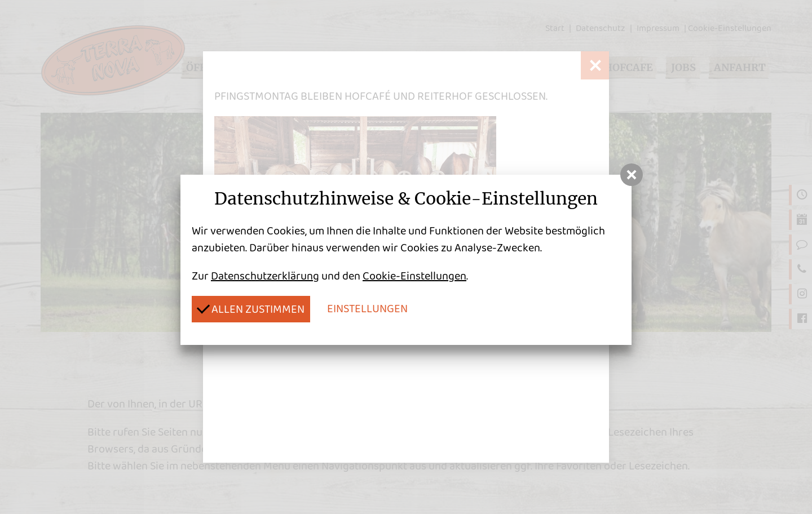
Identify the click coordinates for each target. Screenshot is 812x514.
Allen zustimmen (251, 309)
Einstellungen (367, 309)
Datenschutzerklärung (265, 276)
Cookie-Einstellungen (414, 276)
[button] (632, 175)
